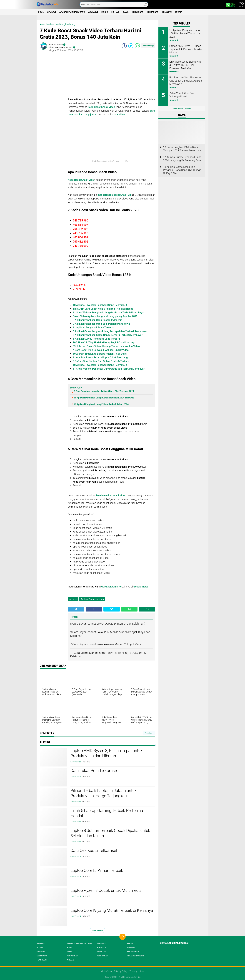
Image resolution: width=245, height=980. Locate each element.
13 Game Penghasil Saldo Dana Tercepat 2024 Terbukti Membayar (182, 149)
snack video (118, 114)
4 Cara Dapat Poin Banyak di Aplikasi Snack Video (101, 350)
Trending (167, 12)
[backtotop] (122, 937)
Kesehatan (42, 956)
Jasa (142, 971)
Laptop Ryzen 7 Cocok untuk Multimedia (106, 890)
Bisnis (105, 12)
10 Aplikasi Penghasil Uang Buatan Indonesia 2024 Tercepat (104, 398)
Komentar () (148, 46)
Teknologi (42, 960)
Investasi (102, 952)
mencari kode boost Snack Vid (114, 195)
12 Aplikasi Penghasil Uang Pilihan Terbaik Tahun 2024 (101, 404)
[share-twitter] (131, 46)
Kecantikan (133, 952)
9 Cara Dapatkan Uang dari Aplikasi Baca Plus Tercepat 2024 (104, 391)
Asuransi (93, 12)
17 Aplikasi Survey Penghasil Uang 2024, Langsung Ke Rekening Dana (182, 159)
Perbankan (153, 12)
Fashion (131, 948)
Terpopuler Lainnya (182, 109)
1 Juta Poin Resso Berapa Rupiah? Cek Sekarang (100, 357)
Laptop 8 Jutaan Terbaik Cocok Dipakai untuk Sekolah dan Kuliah (110, 833)
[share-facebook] (124, 46)
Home (41, 12)
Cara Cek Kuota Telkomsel (94, 850)
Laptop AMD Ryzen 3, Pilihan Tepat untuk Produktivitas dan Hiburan (106, 753)
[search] (114, 4)
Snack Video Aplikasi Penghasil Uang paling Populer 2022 (105, 316)
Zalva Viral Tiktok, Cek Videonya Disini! (182, 95)
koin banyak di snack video (111, 495)
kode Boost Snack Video (101, 107)
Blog (69, 948)
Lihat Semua (97, 930)
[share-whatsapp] (137, 46)
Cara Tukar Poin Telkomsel (94, 771)
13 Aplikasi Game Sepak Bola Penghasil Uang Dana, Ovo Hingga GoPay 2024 (182, 170)
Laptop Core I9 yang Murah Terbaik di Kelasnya (112, 910)
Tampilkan (149, 733)
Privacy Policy (121, 971)
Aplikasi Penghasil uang (72, 12)
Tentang (134, 971)
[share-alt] (76, 609)
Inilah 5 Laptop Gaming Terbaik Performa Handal (107, 813)
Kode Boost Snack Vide (81, 180)
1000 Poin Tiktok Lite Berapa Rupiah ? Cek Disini (100, 354)
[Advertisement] (112, 76)
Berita (130, 943)
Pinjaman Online (136, 956)
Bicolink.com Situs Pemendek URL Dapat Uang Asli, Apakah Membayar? (186, 81)
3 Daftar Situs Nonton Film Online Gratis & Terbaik (101, 361)
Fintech (115, 12)
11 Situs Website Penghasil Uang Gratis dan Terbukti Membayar (109, 313)
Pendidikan (138, 12)
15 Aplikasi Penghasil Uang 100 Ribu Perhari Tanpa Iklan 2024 (185, 33)
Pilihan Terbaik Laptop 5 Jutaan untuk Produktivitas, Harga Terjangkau (104, 793)
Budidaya (101, 948)
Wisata (179, 12)
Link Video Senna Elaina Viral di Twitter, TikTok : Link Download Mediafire (185, 65)
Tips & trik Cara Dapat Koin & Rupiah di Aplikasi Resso (103, 309)
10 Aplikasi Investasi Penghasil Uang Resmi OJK (100, 305)
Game (126, 12)
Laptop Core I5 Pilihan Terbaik (97, 870)
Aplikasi (51, 12)
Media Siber (106, 971)
